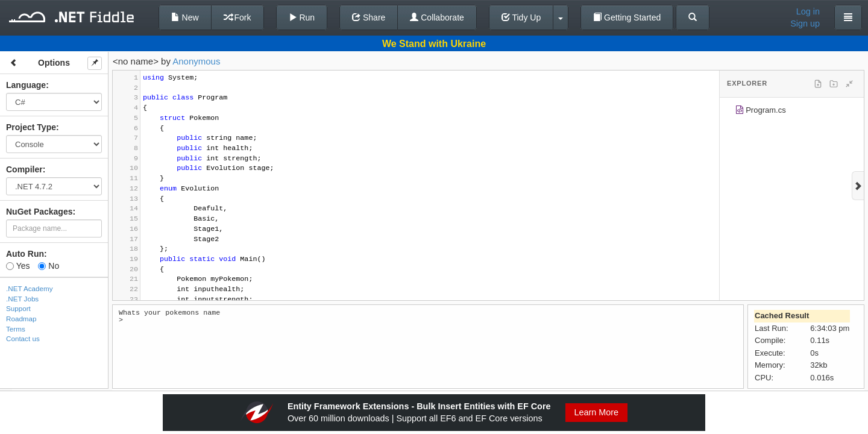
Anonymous (196, 61)
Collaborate (437, 17)
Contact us (23, 338)
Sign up (805, 24)
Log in (808, 11)
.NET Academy (30, 288)
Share (369, 17)
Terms (16, 329)
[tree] (792, 112)
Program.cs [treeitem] (760, 112)
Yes (18, 266)
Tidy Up (521, 17)
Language (26, 85)
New (185, 17)
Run (302, 17)
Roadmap (21, 319)
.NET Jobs (22, 299)
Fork (237, 17)
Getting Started (627, 17)
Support (18, 308)
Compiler (24, 169)
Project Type (31, 127)
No (49, 266)
